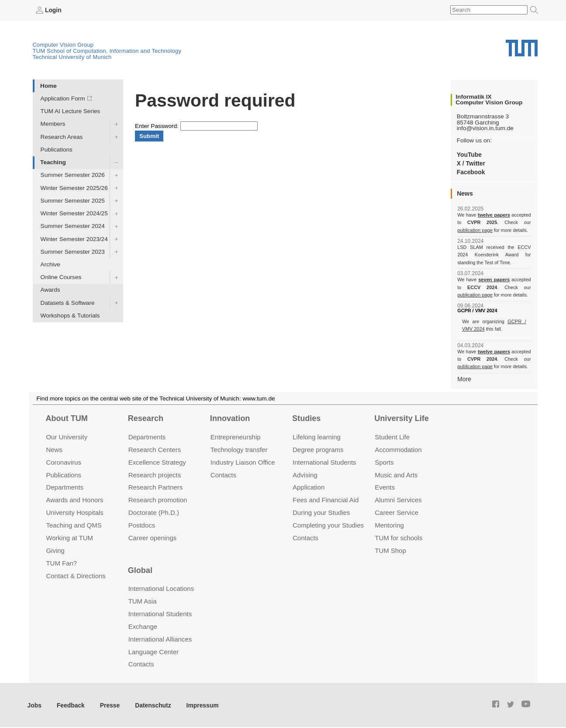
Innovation (230, 418)
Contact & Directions (76, 575)
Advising (305, 474)
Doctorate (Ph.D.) (154, 512)
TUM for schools (399, 537)
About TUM (66, 418)
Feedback (70, 704)
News (54, 449)
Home (48, 85)
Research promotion (158, 499)
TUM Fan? (61, 563)
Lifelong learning (317, 436)
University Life (402, 418)
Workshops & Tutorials (70, 315)
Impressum (199, 704)
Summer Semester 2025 (73, 200)
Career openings (153, 537)
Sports (384, 461)
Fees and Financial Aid (326, 499)
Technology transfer (239, 449)
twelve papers (494, 215)
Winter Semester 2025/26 (74, 188)
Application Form (63, 98)
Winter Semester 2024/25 (74, 213)
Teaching (53, 162)
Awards (50, 290)
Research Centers (155, 449)
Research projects (155, 474)
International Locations (161, 588)
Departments (65, 487)
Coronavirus (64, 461)
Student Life (392, 436)
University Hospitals (74, 512)
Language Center (154, 651)
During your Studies (321, 512)
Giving (55, 550)
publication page (475, 230)
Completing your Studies (328, 525)
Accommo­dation (398, 449)
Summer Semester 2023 (73, 251)
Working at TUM (69, 537)
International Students (324, 461)
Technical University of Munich (72, 57)
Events (385, 487)
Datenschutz (151, 704)
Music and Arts (396, 474)
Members (53, 124)
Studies (306, 418)
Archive (50, 264)
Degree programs (318, 449)
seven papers (494, 279)
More (464, 378)
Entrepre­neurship (236, 436)
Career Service (397, 512)
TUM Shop (390, 550)
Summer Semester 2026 (73, 175)
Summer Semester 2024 (73, 226)
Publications (57, 149)
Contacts (223, 474)
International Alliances (160, 638)
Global (140, 569)
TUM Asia (143, 600)
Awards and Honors (74, 499)
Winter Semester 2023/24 (74, 239)
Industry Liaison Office (243, 461)
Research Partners (156, 487)
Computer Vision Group (63, 45)
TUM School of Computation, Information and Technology (107, 51)
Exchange (143, 626)
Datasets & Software (68, 302)
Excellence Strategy (157, 461)
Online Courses (61, 277)
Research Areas (62, 136)
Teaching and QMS (74, 525)
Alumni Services (398, 499)
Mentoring (389, 525)
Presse (109, 704)
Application (309, 487)
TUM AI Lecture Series (71, 111)
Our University (67, 436)
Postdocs (142, 525)
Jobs (35, 704)
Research (146, 418)
